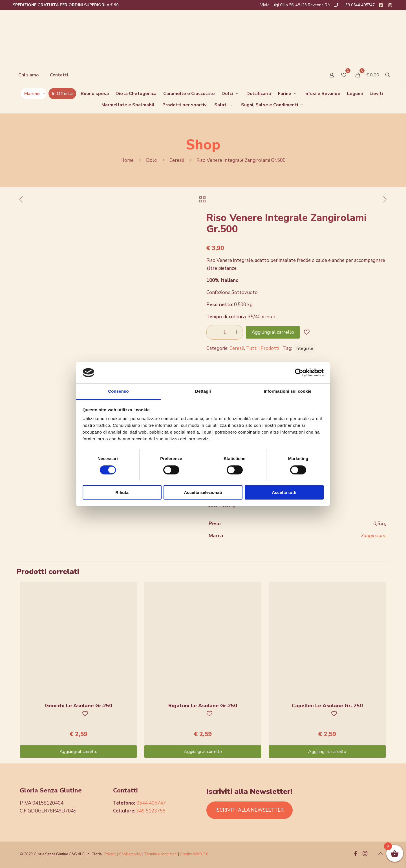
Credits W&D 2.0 (194, 854)
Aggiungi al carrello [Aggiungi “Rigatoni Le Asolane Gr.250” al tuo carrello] (203, 752)
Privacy (110, 854)
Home (127, 160)
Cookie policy (131, 854)
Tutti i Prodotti (263, 348)
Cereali (177, 160)
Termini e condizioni (161, 854)
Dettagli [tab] (203, 391)
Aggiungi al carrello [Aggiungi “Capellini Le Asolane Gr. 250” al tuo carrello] (327, 752)
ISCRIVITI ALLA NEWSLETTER (250, 810)
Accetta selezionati (203, 492)
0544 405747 (151, 803)
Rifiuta (122, 492)
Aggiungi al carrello (273, 332)
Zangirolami (374, 536)
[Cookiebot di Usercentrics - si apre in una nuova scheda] (299, 373)
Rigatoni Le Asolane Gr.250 (203, 706)
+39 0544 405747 (359, 5)
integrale (304, 348)
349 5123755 (151, 811)
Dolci (152, 160)
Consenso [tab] (118, 391)
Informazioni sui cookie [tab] (288, 391)
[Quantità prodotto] (225, 332)
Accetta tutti (284, 492)
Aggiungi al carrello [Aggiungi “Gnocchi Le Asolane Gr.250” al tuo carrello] (79, 752)
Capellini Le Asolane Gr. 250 (327, 706)
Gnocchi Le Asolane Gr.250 (79, 706)
